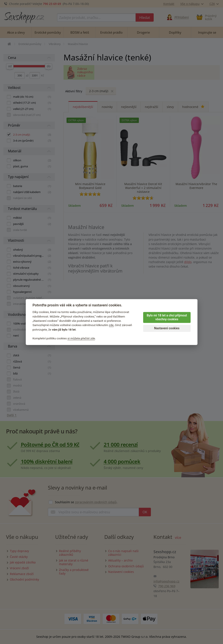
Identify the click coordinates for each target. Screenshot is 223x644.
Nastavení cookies (167, 328)
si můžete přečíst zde (81, 338)
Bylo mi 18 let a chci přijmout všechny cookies (167, 318)
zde (111, 325)
